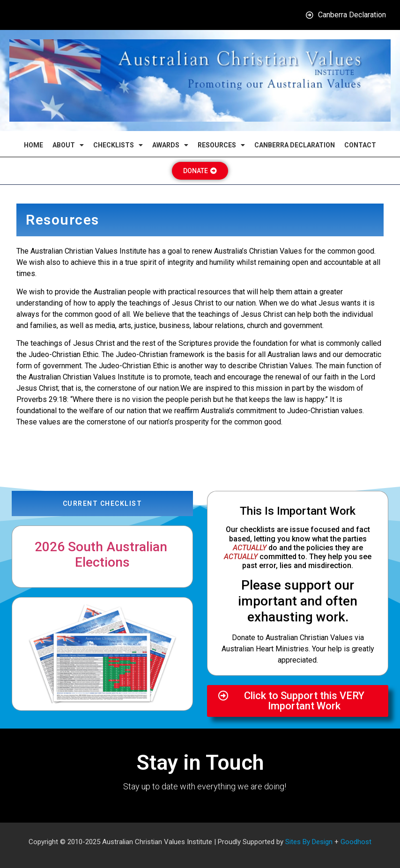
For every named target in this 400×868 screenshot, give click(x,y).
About (68, 145)
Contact (360, 145)
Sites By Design (309, 842)
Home (33, 145)
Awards (170, 145)
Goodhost (356, 842)
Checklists (118, 145)
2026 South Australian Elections (103, 555)
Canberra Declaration (295, 145)
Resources (221, 145)
